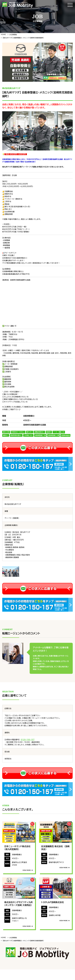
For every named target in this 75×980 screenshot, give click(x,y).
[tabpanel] (38, 62)
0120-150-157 (28, 740)
